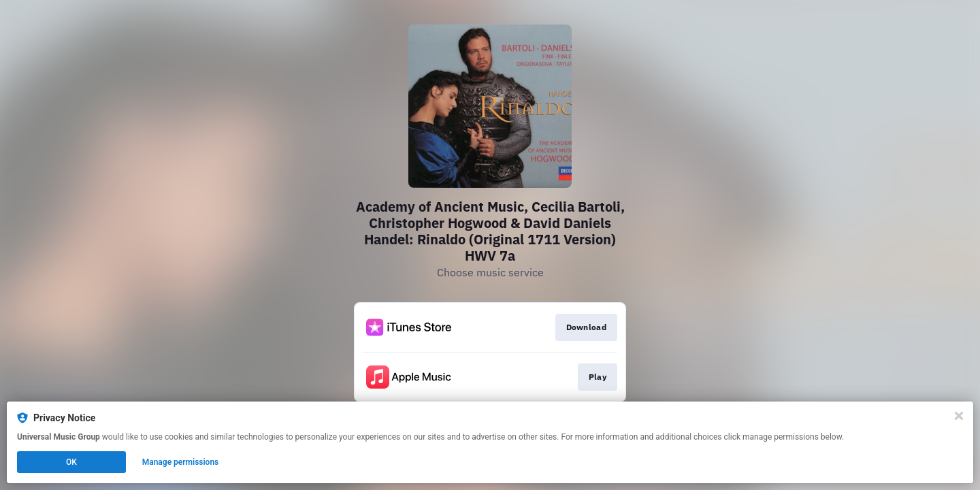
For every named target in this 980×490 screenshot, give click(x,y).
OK (71, 462)
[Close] (959, 416)
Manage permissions (181, 462)
